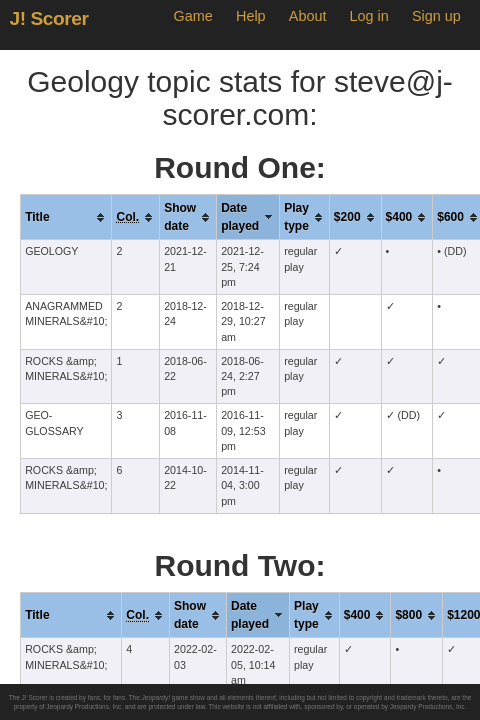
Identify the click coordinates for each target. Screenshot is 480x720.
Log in (369, 16)
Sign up (436, 16)
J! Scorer (49, 18)
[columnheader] (66, 217)
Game (193, 16)
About (308, 16)
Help (251, 16)
